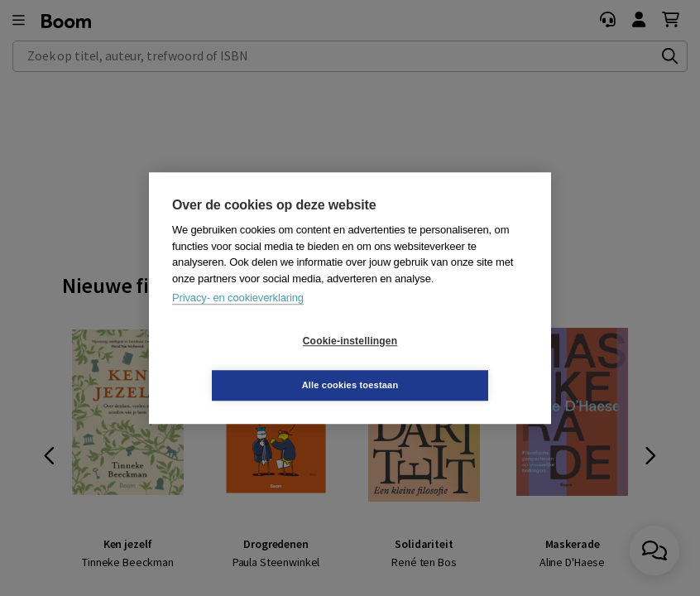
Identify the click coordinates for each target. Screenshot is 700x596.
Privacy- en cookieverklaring (238, 320)
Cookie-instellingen (252, 363)
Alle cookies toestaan (449, 363)
